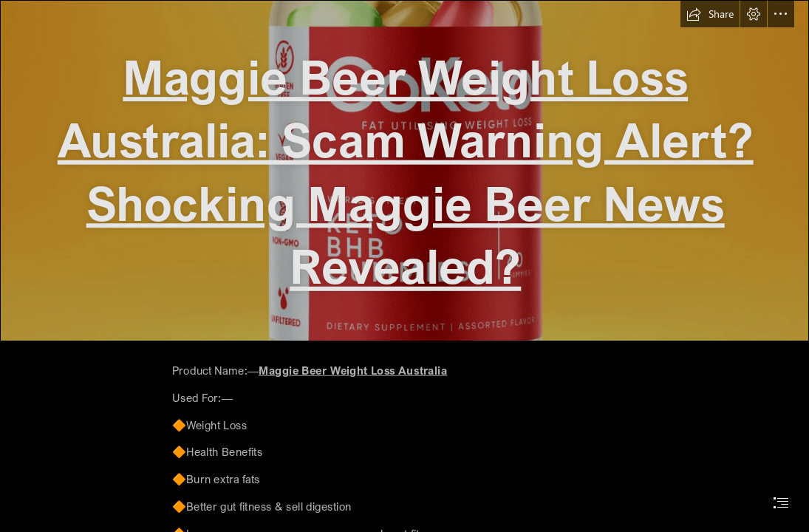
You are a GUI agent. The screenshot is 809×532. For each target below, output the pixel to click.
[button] (710, 14)
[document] (404, 266)
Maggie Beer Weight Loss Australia (354, 371)
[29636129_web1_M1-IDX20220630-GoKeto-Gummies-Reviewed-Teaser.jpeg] (404, 171)
